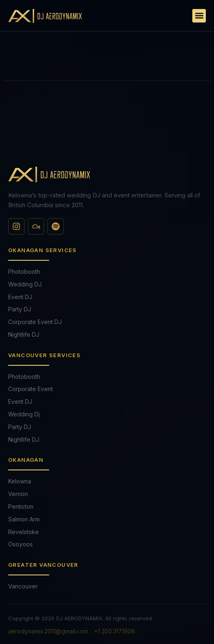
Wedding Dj (24, 414)
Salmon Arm (24, 519)
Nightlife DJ (24, 334)
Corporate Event (30, 389)
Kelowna (20, 481)
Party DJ (20, 309)
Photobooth (24, 272)
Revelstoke (24, 532)
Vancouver (23, 586)
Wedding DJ (25, 284)
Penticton (21, 506)
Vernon (18, 494)
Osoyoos (20, 544)
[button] (199, 16)
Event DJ (20, 297)
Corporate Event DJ (35, 322)
